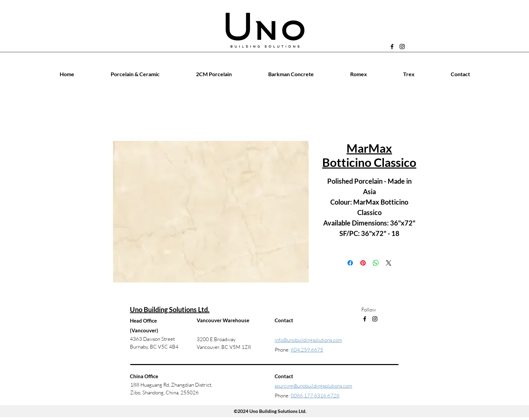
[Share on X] (389, 263)
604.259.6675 (307, 350)
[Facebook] (392, 47)
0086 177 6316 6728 (315, 396)
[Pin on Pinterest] (363, 263)
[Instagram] (402, 47)
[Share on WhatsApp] (376, 263)
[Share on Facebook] (350, 263)
